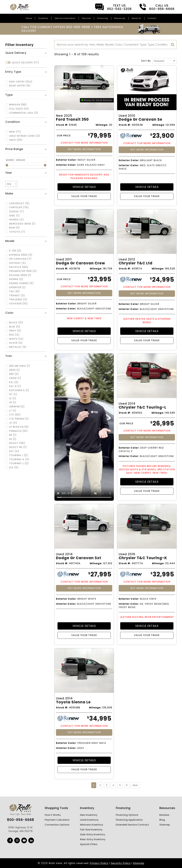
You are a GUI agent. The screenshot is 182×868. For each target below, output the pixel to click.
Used (16, 140)
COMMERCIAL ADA (24, 113)
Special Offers (89, 844)
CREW (15, 378)
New (15, 132)
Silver (16, 343)
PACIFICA (19, 267)
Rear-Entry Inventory (93, 839)
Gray (15, 331)
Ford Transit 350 (72, 120)
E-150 (15, 251)
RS (13, 435)
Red (14, 335)
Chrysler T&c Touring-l (142, 407)
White (16, 339)
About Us (136, 18)
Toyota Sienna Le (73, 702)
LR (13, 402)
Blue (15, 327)
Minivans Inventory (92, 825)
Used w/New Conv (25, 136)
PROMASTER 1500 (23, 271)
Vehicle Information (65, 18)
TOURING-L (19, 463)
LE (13, 398)
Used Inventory (89, 820)
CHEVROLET (19, 203)
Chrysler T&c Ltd (136, 263)
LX (13, 423)
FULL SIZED (19, 109)
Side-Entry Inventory (93, 834)
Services (86, 18)
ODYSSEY (18, 263)
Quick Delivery (25, 63)
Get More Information (84, 149)
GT (13, 394)
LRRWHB (17, 407)
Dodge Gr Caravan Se (140, 120)
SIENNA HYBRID (21, 283)
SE (13, 439)
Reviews (164, 815)
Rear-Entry (20, 86)
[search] (173, 45)
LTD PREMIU (19, 419)
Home (29, 18)
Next (135, 785)
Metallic (18, 347)
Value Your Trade (84, 196)
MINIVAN (18, 105)
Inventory (43, 18)
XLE (14, 468)
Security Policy (121, 863)
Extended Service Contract (132, 825)
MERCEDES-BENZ (22, 224)
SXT (14, 451)
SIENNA (16, 279)
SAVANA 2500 (20, 275)
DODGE (16, 212)
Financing (103, 18)
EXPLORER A (19, 390)
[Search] (115, 45)
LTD (15, 415)
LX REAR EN (19, 427)
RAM (14, 228)
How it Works (53, 815)
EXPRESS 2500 (21, 255)
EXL (14, 382)
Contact (152, 18)
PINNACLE (18, 431)
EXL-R (15, 386)
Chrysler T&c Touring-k (143, 558)
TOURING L (19, 455)
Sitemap (165, 825)
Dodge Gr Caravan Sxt (79, 558)
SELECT (17, 443)
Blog (162, 820)
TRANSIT (17, 296)
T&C (14, 291)
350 (14, 374)
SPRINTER (17, 287)
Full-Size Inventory (91, 830)
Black (16, 323)
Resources (120, 18)
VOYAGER (18, 304)
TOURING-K (19, 459)
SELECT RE (18, 447)
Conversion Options (57, 825)
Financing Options (127, 815)
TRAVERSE (18, 300)
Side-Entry (21, 82)
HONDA (16, 220)
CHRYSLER (19, 207)
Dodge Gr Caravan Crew (81, 263)
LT (13, 411)
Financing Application (129, 820)
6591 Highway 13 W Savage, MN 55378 (21, 829)
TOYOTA (17, 232)
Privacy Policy (99, 863)
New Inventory (89, 815)
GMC (14, 216)
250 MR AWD (20, 366)
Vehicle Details (84, 187)
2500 (14, 370)
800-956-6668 (21, 820)
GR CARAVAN (20, 259)
